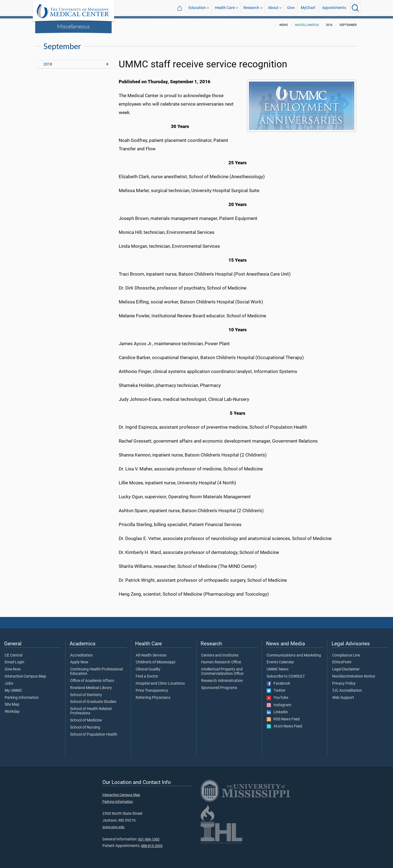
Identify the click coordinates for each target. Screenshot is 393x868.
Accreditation (81, 655)
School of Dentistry (86, 695)
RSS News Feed (283, 719)
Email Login (14, 662)
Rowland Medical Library (91, 688)
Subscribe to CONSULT (286, 676)
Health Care (225, 8)
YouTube (277, 698)
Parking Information (22, 698)
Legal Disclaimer (346, 669)
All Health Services (151, 655)
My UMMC (13, 691)
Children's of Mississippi (155, 662)
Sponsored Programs (219, 688)
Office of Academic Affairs (92, 681)
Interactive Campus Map (25, 676)
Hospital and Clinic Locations (160, 684)
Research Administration (222, 681)
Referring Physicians (153, 698)
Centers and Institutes (220, 655)
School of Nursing (85, 727)
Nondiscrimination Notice (354, 676)
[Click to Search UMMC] (355, 8)
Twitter (276, 691)
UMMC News (278, 669)
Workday (12, 712)
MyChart (308, 8)
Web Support (343, 698)
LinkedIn (277, 712)
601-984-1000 (149, 839)
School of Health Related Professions (91, 711)
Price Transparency (152, 691)
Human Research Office (221, 662)
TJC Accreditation (347, 691)
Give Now (13, 669)
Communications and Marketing (294, 655)
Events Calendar (280, 662)
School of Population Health (94, 735)
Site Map (12, 705)
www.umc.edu (113, 827)
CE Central (14, 655)
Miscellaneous (73, 26)
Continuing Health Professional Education (96, 672)
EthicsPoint (342, 662)
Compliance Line (346, 655)
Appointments (334, 8)
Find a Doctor (147, 676)
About (273, 8)
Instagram (279, 705)
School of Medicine (86, 720)
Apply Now (79, 662)
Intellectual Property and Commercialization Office (222, 672)
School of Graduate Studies (93, 702)
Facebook (278, 684)
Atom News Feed (284, 726)
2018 (48, 64)
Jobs (9, 684)
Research (251, 8)
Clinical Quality (148, 669)
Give (291, 8)
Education (197, 8)
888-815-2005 (152, 846)
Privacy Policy (344, 684)
